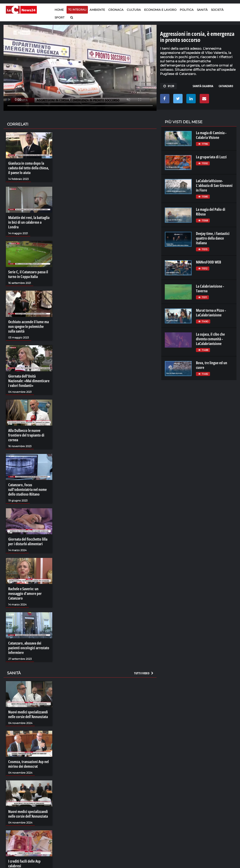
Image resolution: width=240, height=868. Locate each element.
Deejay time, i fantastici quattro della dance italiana (213, 238)
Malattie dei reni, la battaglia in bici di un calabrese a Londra (29, 222)
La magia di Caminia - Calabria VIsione (211, 135)
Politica (187, 10)
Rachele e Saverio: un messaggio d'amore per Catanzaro (25, 594)
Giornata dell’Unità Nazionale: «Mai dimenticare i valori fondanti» (29, 381)
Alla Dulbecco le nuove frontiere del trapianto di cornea (26, 435)
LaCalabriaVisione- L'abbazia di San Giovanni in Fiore (214, 185)
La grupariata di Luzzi (211, 157)
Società (217, 10)
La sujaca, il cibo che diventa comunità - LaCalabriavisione (210, 339)
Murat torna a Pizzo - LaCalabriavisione (211, 313)
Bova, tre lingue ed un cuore (212, 365)
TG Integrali (77, 10)
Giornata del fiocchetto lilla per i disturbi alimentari (28, 542)
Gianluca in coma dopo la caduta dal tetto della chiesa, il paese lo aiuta (29, 168)
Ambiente (97, 10)
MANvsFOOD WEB (208, 262)
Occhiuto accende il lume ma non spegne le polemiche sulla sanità (28, 326)
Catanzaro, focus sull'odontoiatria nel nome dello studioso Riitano (27, 490)
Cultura (134, 10)
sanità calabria (203, 86)
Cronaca (116, 10)
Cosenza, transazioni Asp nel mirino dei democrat (28, 764)
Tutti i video (144, 673)
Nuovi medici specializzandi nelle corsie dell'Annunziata (28, 714)
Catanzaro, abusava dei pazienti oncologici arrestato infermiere (29, 648)
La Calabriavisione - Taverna (210, 289)
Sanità (202, 10)
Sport (60, 17)
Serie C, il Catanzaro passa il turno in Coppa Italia (28, 274)
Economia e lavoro (160, 10)
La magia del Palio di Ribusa (211, 212)
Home (59, 10)
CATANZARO (226, 86)
